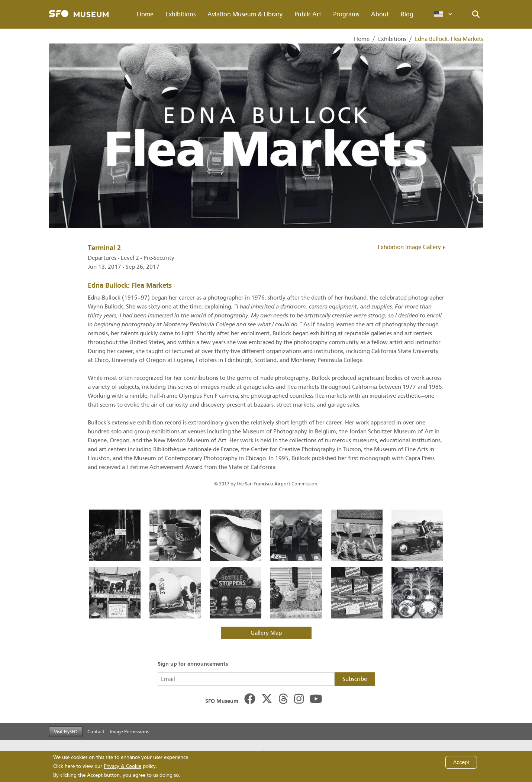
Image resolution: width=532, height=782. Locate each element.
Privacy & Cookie (122, 766)
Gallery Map (266, 633)
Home (145, 14)
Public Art (308, 14)
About (380, 14)
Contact (96, 732)
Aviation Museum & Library (245, 14)
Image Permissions (129, 732)
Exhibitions (180, 14)
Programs (346, 14)
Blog (407, 14)
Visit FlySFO (66, 732)
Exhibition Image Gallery (411, 247)
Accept (461, 762)
